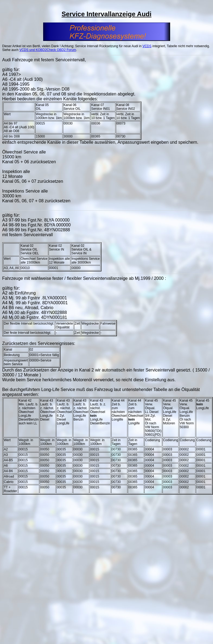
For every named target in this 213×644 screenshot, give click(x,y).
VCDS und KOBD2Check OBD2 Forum (48, 50)
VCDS (147, 46)
